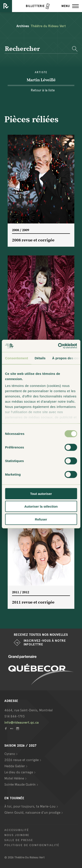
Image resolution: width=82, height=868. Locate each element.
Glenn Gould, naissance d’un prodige (32, 813)
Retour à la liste (43, 90)
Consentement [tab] (17, 358)
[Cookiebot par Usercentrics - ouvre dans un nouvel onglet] (58, 346)
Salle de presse (19, 840)
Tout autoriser (41, 493)
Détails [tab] (40, 358)
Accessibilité (17, 830)
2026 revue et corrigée (22, 760)
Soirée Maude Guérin (20, 785)
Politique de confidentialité (32, 845)
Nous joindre (17, 835)
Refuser (41, 519)
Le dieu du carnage (19, 772)
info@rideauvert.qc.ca (22, 723)
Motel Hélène (14, 778)
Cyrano (10, 754)
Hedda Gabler (15, 766)
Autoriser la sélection (41, 506)
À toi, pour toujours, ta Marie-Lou (30, 806)
